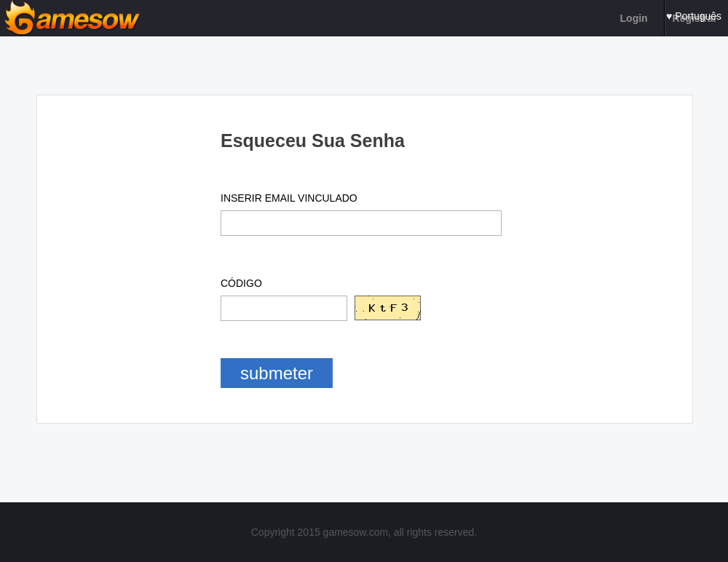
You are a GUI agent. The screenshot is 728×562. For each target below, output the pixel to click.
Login (634, 18)
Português (698, 16)
